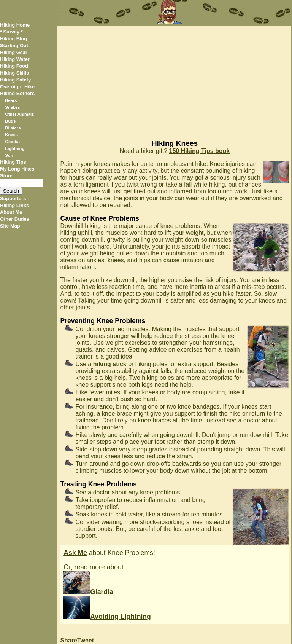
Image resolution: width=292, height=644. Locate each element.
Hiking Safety (15, 80)
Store (6, 176)
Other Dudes (15, 219)
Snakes (12, 107)
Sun (9, 155)
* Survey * (11, 32)
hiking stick (110, 364)
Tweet (86, 640)
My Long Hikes (17, 169)
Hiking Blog (13, 39)
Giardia (12, 142)
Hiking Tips (13, 162)
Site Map (10, 226)
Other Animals (19, 114)
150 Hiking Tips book (200, 151)
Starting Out (14, 45)
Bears (11, 100)
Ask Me (75, 553)
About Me (11, 212)
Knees (11, 135)
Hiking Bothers (17, 93)
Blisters (13, 128)
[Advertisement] (174, 79)
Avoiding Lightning (107, 617)
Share (68, 640)
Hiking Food (14, 66)
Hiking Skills (14, 73)
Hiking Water (15, 59)
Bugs (10, 121)
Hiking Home (15, 25)
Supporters (13, 198)
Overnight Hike (17, 87)
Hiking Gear (14, 52)
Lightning (15, 148)
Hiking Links (14, 205)
